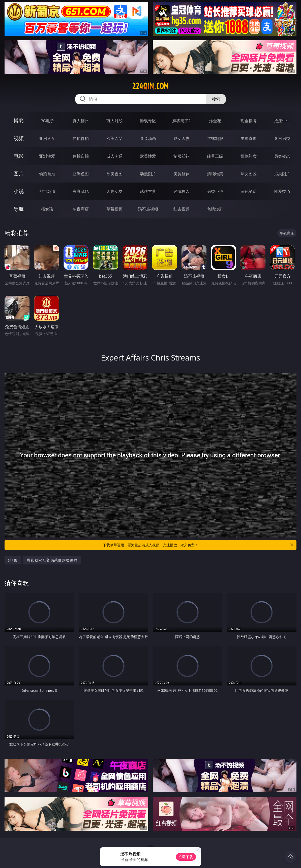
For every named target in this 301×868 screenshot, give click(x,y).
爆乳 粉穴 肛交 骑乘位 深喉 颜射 (52, 560)
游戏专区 (148, 121)
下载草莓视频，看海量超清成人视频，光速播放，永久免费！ (198, 545)
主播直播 (249, 138)
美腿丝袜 (182, 174)
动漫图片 (148, 174)
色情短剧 (215, 209)
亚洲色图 (81, 174)
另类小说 (215, 191)
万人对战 (114, 121)
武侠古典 (148, 191)
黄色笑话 (249, 191)
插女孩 (47, 209)
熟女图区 (249, 174)
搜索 (216, 99)
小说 (19, 191)
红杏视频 (182, 209)
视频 (19, 138)
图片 (19, 174)
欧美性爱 (148, 156)
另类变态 (282, 156)
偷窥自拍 (47, 174)
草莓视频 (114, 209)
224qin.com (150, 86)
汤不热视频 (148, 209)
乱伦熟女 (249, 156)
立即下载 (186, 857)
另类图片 (282, 174)
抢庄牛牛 (282, 121)
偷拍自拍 (81, 156)
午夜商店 (81, 209)
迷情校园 (182, 191)
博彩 (19, 121)
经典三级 (215, 156)
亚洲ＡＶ (47, 138)
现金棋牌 (249, 121)
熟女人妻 (182, 138)
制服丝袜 (182, 156)
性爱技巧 (282, 191)
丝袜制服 (215, 138)
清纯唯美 (215, 174)
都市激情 (47, 191)
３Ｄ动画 (148, 138)
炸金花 (215, 121)
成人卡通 (114, 156)
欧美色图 (114, 174)
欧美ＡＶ (114, 138)
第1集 (13, 560)
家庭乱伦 (81, 191)
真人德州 (81, 121)
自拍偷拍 (81, 138)
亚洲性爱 (47, 156)
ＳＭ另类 (282, 138)
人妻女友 (114, 191)
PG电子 (47, 121)
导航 (19, 209)
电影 (19, 156)
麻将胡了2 (181, 121)
